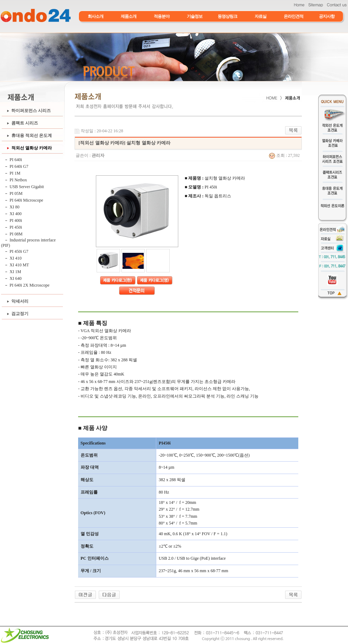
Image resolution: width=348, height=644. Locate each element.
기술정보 (195, 16)
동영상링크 (227, 16)
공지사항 (327, 16)
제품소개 (129, 16)
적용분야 (162, 16)
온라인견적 (293, 16)
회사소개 (96, 16)
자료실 (260, 16)
